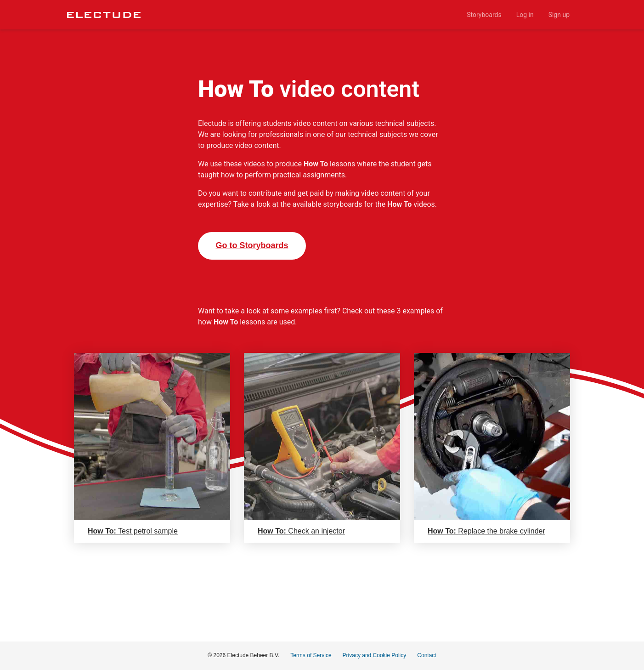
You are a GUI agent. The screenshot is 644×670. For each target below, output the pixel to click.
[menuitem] (484, 15)
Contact (427, 655)
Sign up (559, 15)
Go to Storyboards (252, 245)
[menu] (359, 15)
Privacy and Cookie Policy (375, 655)
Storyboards (484, 15)
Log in (525, 15)
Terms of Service (311, 655)
